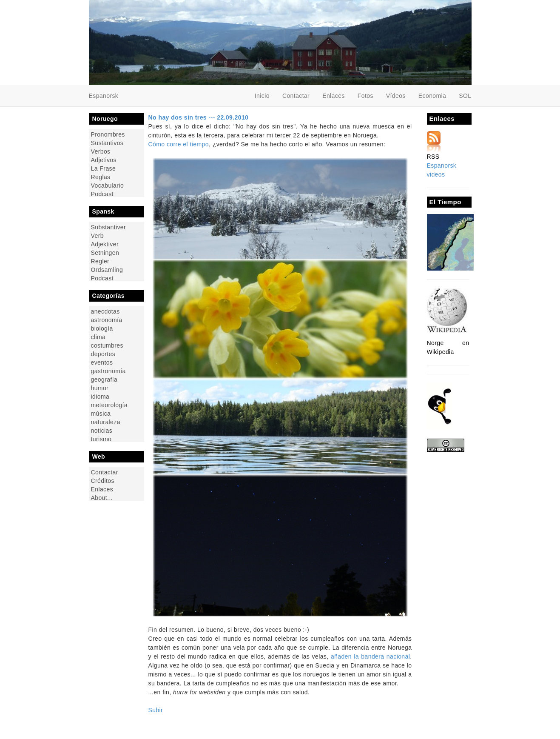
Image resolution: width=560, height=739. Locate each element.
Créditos (103, 481)
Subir (156, 710)
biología (102, 328)
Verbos (101, 151)
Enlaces (334, 96)
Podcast (102, 194)
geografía (104, 379)
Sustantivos (107, 143)
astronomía (107, 320)
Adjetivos (104, 160)
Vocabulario (108, 185)
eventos (102, 362)
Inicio (262, 96)
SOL (465, 96)
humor (100, 388)
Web (99, 457)
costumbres (107, 345)
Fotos (365, 96)
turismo (101, 439)
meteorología (109, 405)
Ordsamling (107, 270)
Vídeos (396, 96)
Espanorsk (442, 165)
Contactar (296, 96)
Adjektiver (105, 244)
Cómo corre (165, 144)
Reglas (101, 177)
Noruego (105, 119)
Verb (97, 235)
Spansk (103, 211)
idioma (100, 396)
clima (98, 337)
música (101, 413)
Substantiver (109, 227)
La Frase (104, 168)
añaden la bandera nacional (370, 656)
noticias (102, 430)
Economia (432, 96)
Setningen (105, 253)
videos (436, 174)
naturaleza (106, 422)
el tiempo (196, 144)
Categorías (108, 296)
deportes (103, 354)
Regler (100, 261)
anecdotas (105, 311)
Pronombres (108, 134)
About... (102, 498)
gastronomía (108, 371)
